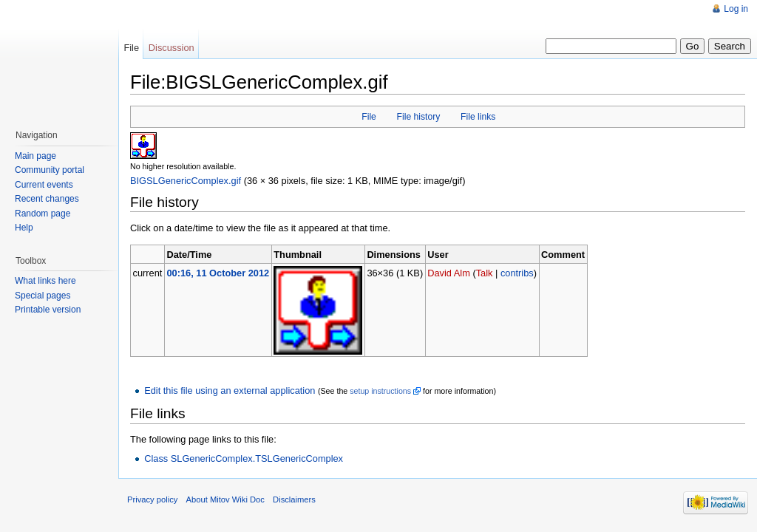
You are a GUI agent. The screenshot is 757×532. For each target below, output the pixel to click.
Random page (43, 214)
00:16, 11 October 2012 (218, 273)
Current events (44, 185)
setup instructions (380, 391)
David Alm (449, 273)
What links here (45, 281)
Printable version (48, 310)
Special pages (43, 296)
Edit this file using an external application (230, 391)
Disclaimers (294, 499)
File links (478, 117)
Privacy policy (152, 499)
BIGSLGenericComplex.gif (186, 181)
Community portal (50, 170)
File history (419, 117)
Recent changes (47, 199)
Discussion (172, 48)
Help (24, 228)
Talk (485, 273)
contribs (517, 273)
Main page (35, 156)
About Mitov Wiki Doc (225, 499)
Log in (736, 9)
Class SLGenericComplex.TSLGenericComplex (244, 458)
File (369, 117)
